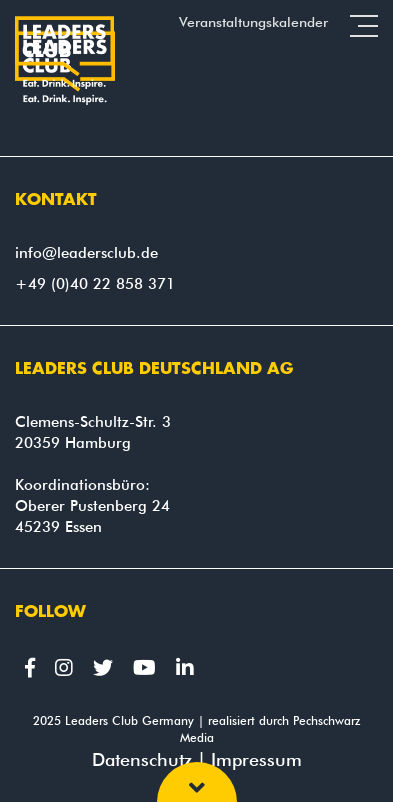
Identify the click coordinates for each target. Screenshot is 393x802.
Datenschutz (142, 759)
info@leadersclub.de (86, 253)
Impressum (256, 759)
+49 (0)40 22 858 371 (95, 284)
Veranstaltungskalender (253, 22)
